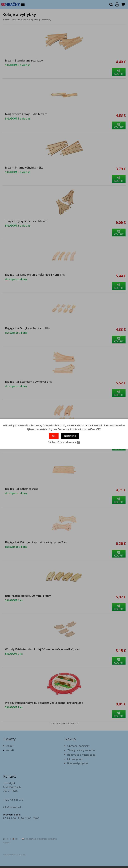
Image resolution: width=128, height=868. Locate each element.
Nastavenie (70, 436)
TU (78, 442)
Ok (54, 436)
